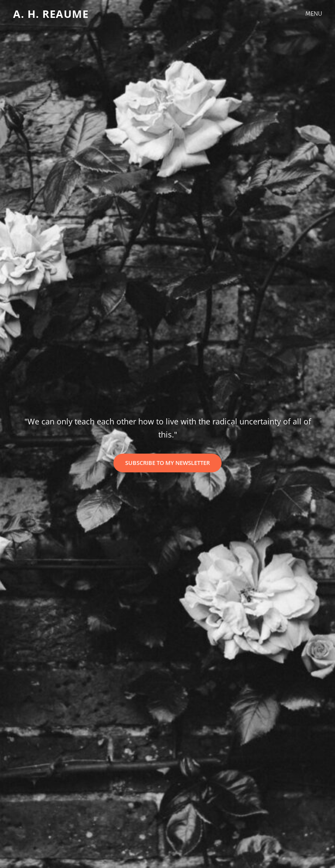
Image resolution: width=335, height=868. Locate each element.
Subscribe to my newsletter (173, 465)
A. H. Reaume (51, 14)
